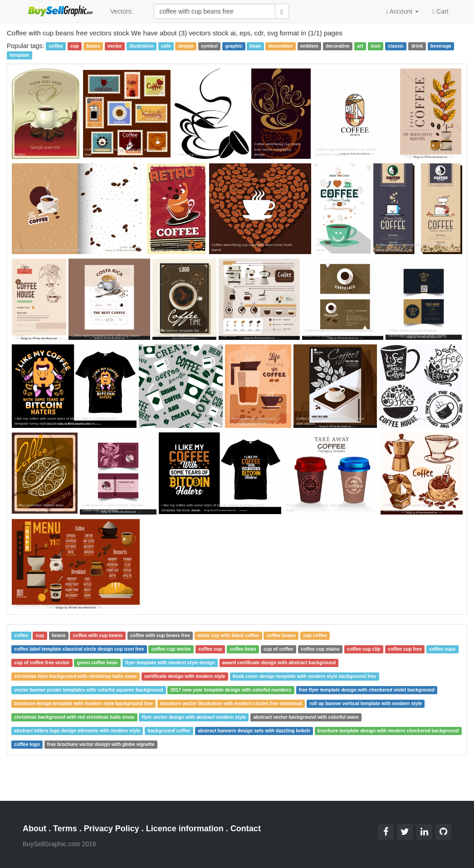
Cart (440, 11)
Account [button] (402, 12)
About (34, 829)
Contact (246, 829)
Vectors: (122, 11)
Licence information (185, 829)
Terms (65, 829)
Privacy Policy (112, 829)
